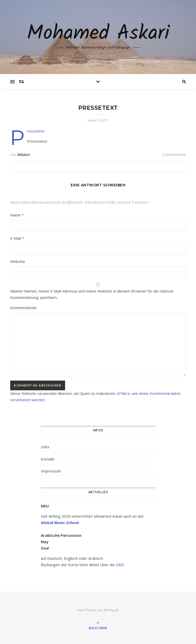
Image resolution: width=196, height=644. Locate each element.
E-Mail (17, 238)
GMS (120, 565)
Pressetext (36, 131)
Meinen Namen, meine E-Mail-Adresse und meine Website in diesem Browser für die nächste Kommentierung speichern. (92, 294)
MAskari (24, 155)
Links (45, 447)
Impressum (51, 471)
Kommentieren (23, 308)
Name (17, 215)
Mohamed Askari (98, 34)
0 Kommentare (174, 155)
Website (18, 261)
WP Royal (111, 610)
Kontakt (48, 459)
